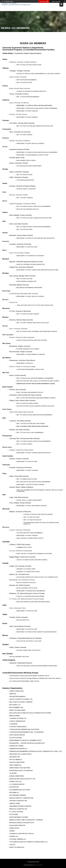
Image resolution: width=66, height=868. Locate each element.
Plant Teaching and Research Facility (30, 393)
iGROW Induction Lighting (20, 768)
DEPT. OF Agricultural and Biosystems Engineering (34, 415)
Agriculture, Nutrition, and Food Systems (31, 341)
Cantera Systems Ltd (18, 719)
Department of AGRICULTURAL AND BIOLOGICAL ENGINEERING (37, 153)
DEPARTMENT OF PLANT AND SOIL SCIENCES (30, 297)
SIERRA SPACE (14, 829)
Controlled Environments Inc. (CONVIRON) (26, 733)
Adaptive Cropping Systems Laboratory (31, 265)
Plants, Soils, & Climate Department (29, 501)
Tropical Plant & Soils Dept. (26, 189)
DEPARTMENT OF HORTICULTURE (27, 247)
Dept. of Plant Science (24, 135)
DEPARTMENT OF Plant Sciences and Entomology (33, 453)
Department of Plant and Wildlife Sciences (31, 506)
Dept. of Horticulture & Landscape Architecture (34, 218)
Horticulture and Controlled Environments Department (37, 666)
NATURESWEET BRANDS (18, 796)
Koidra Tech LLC (16, 782)
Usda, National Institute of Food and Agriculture (35, 306)
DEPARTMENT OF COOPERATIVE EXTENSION (30, 256)
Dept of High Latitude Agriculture (29, 65)
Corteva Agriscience (18, 727)
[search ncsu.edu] (56, 1)
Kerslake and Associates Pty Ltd (22, 779)
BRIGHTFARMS (15, 716)
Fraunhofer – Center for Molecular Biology (27, 744)
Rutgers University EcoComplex (28, 349)
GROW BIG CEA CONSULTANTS (20, 755)
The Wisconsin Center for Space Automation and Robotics (41, 524)
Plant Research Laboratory (26, 282)
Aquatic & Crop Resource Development (30, 597)
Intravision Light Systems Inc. (21, 771)
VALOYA (12, 845)
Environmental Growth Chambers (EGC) (26, 741)
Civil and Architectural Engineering (29, 533)
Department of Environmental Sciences (30, 355)
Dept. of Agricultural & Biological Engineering (34, 207)
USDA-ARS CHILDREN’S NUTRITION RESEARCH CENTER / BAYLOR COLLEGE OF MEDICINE (40, 491)
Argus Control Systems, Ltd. (21, 700)
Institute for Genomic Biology (28, 210)
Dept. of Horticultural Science (28, 314)
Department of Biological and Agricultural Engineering (37, 109)
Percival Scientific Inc (18, 809)
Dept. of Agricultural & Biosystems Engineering (33, 227)
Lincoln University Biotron (19, 657)
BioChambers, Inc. (16, 708)
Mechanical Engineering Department (29, 288)
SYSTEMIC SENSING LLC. (18, 840)
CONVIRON (13, 724)
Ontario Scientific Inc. (18, 801)
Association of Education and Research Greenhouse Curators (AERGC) (35, 679)
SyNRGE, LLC (14, 837)
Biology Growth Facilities (26, 583)
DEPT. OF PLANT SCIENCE (24, 444)
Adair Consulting (16, 691)
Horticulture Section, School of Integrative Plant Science (38, 381)
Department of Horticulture (27, 462)
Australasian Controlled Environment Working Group (29, 676)
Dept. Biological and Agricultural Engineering (33, 482)
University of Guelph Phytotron (28, 572)
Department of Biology (25, 364)
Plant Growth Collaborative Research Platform (34, 554)
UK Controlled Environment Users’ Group (24, 682)
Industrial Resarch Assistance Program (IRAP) (33, 602)
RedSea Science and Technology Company (26, 820)
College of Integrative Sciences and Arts (31, 92)
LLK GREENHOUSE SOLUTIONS (20, 790)
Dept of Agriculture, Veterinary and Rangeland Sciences (37, 332)
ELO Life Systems (16, 738)
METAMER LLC (14, 793)
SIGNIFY (12, 831)
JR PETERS (13, 774)
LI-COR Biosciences (17, 785)
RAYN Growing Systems (19, 818)
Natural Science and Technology (28, 651)
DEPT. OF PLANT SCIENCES (25, 198)
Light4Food (14, 787)
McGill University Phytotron (27, 588)
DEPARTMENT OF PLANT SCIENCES (27, 536)
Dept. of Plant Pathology (33, 520)
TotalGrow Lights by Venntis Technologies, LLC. (29, 842)
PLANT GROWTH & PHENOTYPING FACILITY (30, 539)
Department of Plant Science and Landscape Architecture (37, 270)
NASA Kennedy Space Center (26, 161)
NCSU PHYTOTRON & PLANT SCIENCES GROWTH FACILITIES (35, 406)
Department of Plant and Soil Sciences (30, 144)
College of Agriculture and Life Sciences (38, 515)
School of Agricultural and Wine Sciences (32, 560)
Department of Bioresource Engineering (31, 591)
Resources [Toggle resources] (43, 1)
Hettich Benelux (16, 760)
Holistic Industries (17, 763)
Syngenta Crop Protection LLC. (22, 834)
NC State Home (8, 1)
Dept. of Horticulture (24, 175)
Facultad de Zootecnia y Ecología (29, 642)
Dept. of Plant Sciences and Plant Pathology (32, 323)
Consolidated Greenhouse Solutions (24, 730)
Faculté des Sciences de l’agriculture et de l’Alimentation (37, 578)
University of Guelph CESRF (26, 569)
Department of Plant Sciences (27, 111)
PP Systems (14, 815)
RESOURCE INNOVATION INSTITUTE (22, 823)
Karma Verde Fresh (17, 776)
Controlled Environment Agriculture (30, 370)
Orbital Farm (15, 804)
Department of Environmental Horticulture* (33, 155)
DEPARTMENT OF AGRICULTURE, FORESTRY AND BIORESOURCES (36, 632)
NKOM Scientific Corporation (21, 798)
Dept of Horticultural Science (27, 404)
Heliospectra (15, 757)
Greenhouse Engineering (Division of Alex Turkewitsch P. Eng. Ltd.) (36, 752)
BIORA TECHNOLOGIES (17, 711)
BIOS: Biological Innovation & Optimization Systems (30, 713)
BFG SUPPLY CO (15, 705)
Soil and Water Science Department (29, 166)
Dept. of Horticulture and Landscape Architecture (35, 126)
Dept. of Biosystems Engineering (28, 97)
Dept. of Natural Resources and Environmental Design (36, 398)
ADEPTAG (13, 694)
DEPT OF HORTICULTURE (24, 83)
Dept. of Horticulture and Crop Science (31, 424)
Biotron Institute (23, 620)
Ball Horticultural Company (21, 702)
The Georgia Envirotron (25, 181)
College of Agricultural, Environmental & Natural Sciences (38, 74)
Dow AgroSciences (17, 735)
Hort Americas (15, 765)
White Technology (17, 848)
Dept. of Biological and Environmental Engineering (35, 379)
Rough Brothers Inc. (18, 826)
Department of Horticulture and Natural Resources (35, 239)
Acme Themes (38, 865)
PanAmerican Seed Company (20, 807)
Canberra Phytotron (24, 548)
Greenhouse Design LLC (18, 749)
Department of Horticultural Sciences (30, 485)
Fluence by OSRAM (16, 746)
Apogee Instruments (17, 697)
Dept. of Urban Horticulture (27, 480)
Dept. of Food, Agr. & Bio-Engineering (30, 433)
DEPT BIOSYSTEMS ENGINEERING (27, 80)
